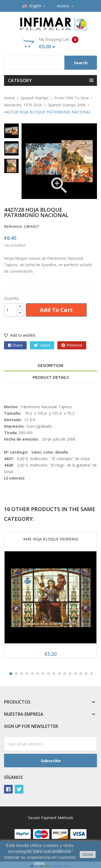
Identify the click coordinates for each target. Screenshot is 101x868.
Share (18, 345)
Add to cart (56, 310)
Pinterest (74, 345)
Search (81, 63)
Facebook (8, 789)
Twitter (19, 789)
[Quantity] (11, 310)
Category (20, 80)
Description (50, 365)
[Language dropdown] (34, 6)
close (88, 854)
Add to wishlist (20, 335)
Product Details (51, 377)
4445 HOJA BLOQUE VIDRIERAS (51, 539)
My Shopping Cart (50, 43)
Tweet (45, 345)
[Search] (50, 63)
